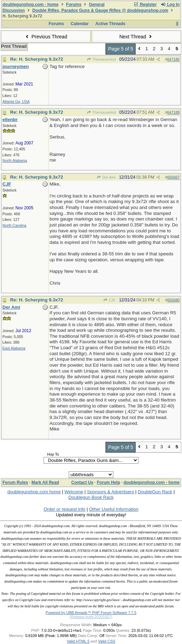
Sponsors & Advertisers (110, 492)
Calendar (80, 24)
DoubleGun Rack (155, 492)
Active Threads (111, 24)
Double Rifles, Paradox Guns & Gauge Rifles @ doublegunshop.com (100, 10)
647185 (173, 59)
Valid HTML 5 (78, 641)
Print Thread (14, 46)
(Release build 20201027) (91, 617)
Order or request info (65, 509)
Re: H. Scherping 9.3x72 (37, 59)
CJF (109, 300)
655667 (173, 177)
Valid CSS (107, 641)
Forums (74, 5)
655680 (173, 300)
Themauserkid (101, 59)
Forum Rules (15, 482)
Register (145, 5)
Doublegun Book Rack (91, 497)
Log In (170, 5)
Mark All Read (45, 482)
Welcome (74, 492)
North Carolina (14, 225)
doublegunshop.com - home (31, 5)
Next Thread (136, 37)
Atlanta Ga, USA (16, 102)
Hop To (53, 454)
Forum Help (109, 482)
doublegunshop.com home (34, 492)
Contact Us (82, 482)
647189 (173, 112)
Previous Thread (46, 37)
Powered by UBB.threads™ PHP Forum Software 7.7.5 (91, 613)
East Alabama (14, 348)
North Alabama (15, 160)
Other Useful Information (114, 509)
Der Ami (106, 177)
